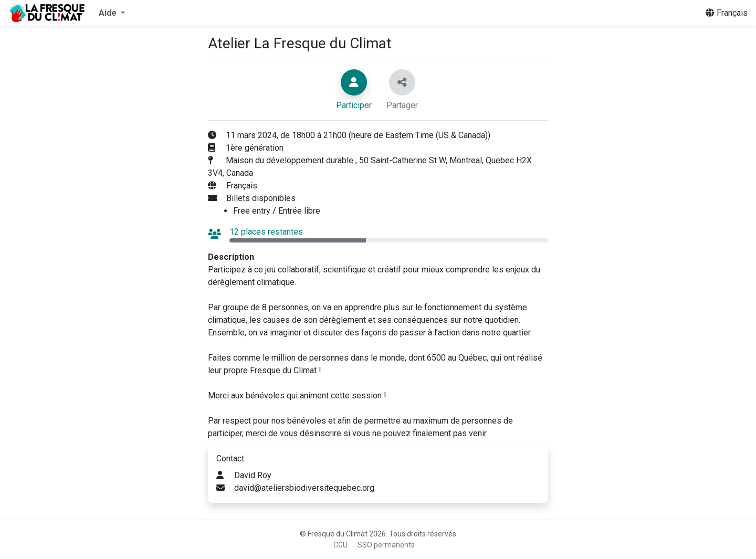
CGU (340, 545)
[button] (112, 13)
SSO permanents (386, 545)
